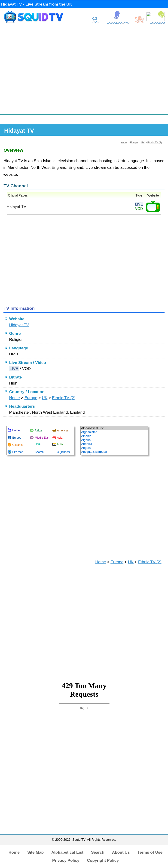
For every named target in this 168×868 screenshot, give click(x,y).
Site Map (35, 852)
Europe (134, 142)
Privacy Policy (66, 860)
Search (98, 852)
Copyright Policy (103, 860)
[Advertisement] (84, 71)
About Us (121, 852)
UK (143, 142)
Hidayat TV (19, 325)
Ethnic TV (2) (155, 142)
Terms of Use (150, 852)
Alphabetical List (67, 852)
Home (124, 142)
